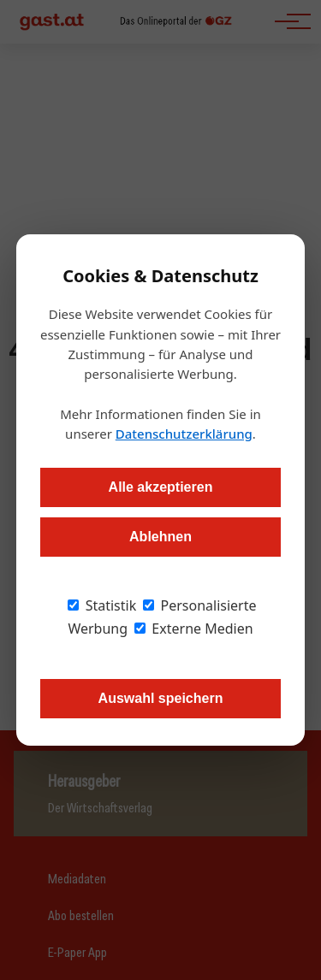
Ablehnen (160, 537)
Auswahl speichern (161, 698)
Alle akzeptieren (161, 487)
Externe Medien (193, 629)
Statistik (102, 605)
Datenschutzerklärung (184, 434)
